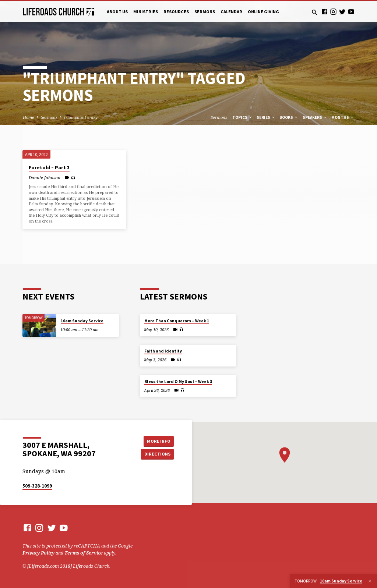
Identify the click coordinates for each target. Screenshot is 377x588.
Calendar (231, 12)
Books (289, 117)
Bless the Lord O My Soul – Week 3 (178, 382)
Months (343, 117)
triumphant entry (81, 117)
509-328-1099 (37, 486)
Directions (157, 454)
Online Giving (263, 12)
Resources (176, 12)
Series (266, 117)
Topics (242, 117)
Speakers (315, 117)
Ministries (146, 12)
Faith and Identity (163, 351)
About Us (117, 12)
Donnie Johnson (45, 178)
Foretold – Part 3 (49, 168)
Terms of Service (84, 553)
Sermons (205, 12)
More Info (157, 441)
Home (29, 117)
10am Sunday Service (82, 321)
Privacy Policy (38, 553)
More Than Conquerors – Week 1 (177, 321)
